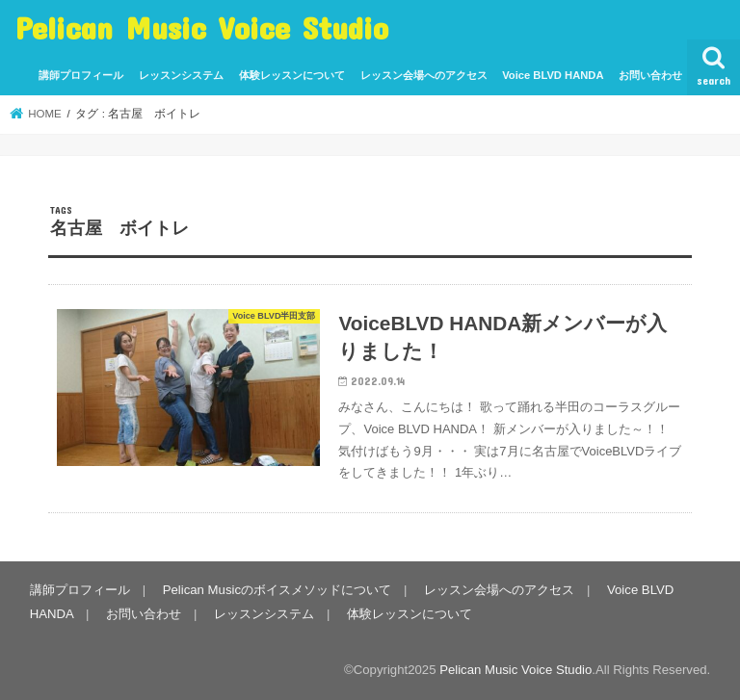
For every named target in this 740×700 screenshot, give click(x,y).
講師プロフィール (81, 75)
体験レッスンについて (292, 75)
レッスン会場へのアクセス (424, 75)
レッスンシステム (181, 75)
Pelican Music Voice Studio (202, 27)
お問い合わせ (650, 75)
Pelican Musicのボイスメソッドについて (277, 590)
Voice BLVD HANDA (553, 75)
